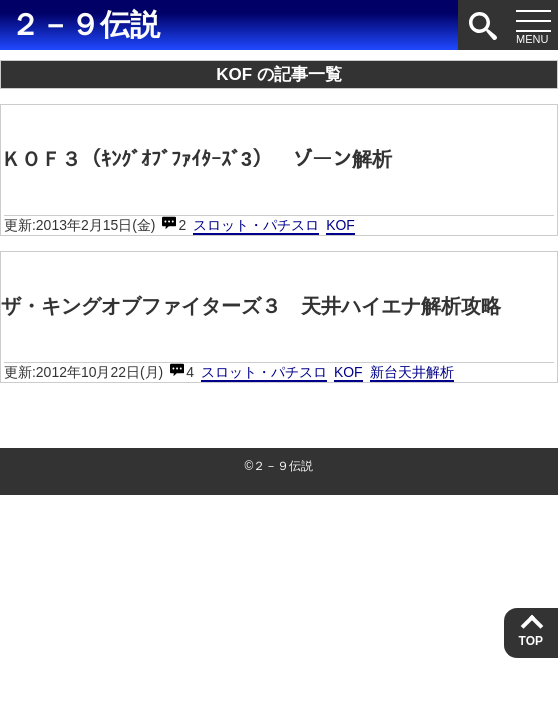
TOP (531, 641)
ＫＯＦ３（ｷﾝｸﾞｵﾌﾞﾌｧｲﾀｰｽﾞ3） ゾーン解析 (196, 159)
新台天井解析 (412, 372)
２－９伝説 (85, 24)
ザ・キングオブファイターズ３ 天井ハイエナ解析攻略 (251, 306)
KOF (340, 225)
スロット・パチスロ (256, 225)
